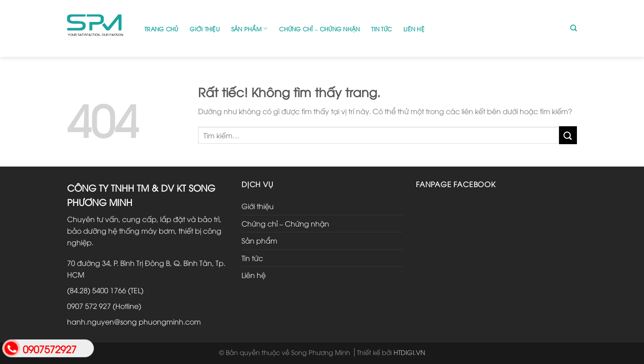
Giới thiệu (205, 29)
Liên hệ (414, 29)
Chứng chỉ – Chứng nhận (319, 29)
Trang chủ (161, 29)
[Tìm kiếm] (574, 28)
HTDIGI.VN (409, 352)
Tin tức (381, 29)
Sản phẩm (250, 28)
